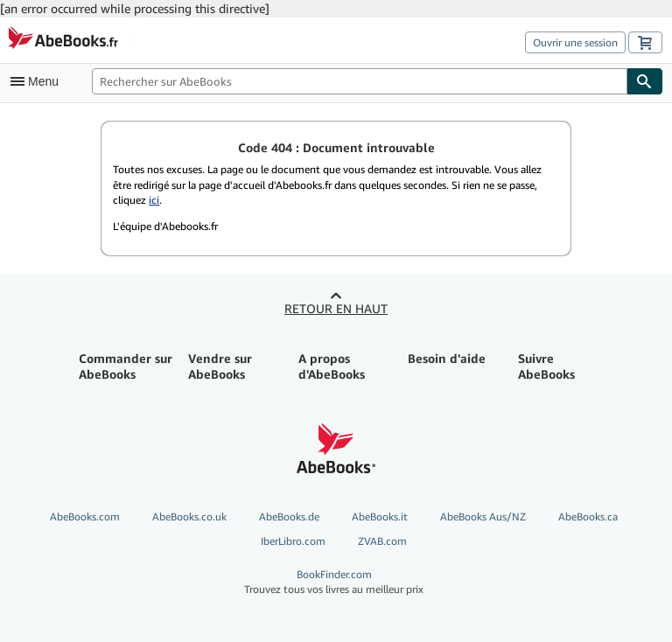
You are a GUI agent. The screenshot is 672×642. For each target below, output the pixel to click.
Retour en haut (336, 308)
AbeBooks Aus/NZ (483, 516)
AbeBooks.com (85, 516)
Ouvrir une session (575, 42)
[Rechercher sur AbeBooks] (360, 81)
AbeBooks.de (289, 516)
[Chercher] (645, 81)
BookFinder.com (334, 582)
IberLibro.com (293, 541)
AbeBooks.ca (588, 516)
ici (154, 200)
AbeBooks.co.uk (189, 516)
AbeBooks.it (380, 516)
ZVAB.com (382, 541)
